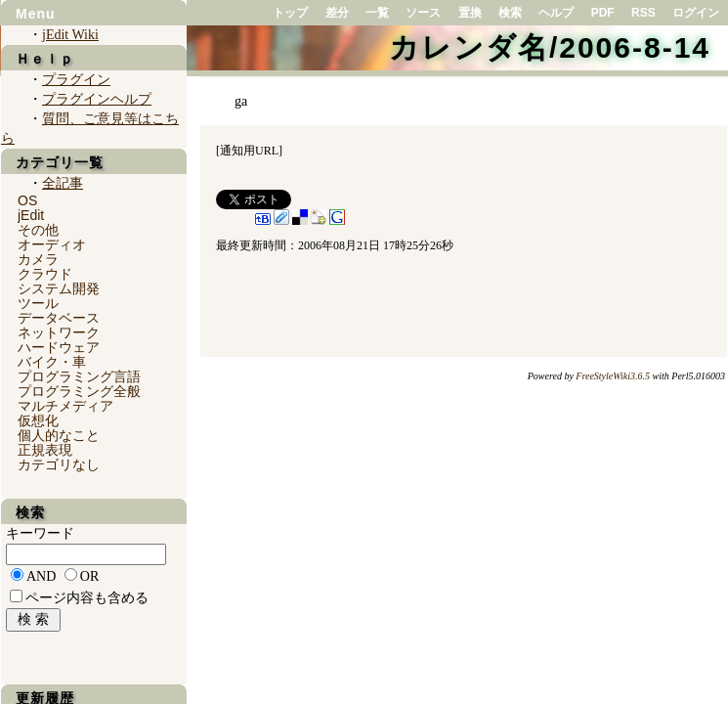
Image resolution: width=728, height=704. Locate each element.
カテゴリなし (59, 464)
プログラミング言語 (79, 376)
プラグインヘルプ (97, 99)
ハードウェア (59, 347)
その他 (38, 230)
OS (27, 200)
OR (89, 576)
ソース (423, 13)
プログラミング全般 (79, 391)
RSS (643, 13)
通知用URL (249, 151)
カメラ (38, 259)
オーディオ (52, 244)
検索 (510, 13)
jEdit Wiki (70, 35)
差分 (337, 13)
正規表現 (45, 450)
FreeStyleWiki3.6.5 (613, 376)
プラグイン (76, 80)
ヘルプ (556, 13)
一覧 (377, 13)
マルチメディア (65, 406)
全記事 (63, 183)
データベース (59, 318)
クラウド (45, 274)
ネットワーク (59, 332)
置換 (470, 13)
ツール (38, 303)
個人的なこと (59, 435)
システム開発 (59, 288)
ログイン (696, 13)
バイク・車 (52, 362)
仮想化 (38, 420)
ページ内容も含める (87, 598)
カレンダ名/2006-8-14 (550, 47)
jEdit (31, 215)
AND (41, 576)
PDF (603, 13)
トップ (290, 13)
